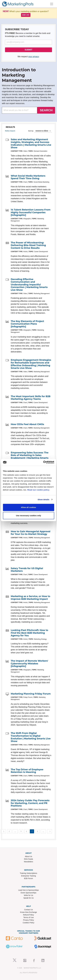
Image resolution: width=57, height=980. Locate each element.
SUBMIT (28, 50)
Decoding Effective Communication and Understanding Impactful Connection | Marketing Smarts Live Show (29, 285)
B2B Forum (28, 878)
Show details (44, 499)
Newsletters (28, 862)
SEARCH (46, 110)
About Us (29, 856)
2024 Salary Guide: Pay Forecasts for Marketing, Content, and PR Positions (30, 803)
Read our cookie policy (38, 490)
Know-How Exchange (29, 912)
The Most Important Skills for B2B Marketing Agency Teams (31, 398)
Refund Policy (28, 915)
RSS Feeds (29, 859)
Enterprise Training (29, 876)
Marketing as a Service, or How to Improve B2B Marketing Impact (31, 598)
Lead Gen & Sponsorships (28, 890)
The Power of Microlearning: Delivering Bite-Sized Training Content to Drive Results (28, 245)
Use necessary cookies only (28, 516)
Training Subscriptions (29, 873)
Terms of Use (28, 917)
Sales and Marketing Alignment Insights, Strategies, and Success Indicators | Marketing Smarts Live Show (31, 143)
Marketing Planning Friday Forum (31, 694)
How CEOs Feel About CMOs (27, 424)
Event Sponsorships (28, 893)
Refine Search (10, 131)
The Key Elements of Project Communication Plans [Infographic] (27, 324)
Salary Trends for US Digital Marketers (27, 570)
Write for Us (29, 895)
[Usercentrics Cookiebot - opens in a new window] (43, 462)
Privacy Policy (28, 920)
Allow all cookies (28, 507)
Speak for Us (28, 898)
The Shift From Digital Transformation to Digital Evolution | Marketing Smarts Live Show (31, 737)
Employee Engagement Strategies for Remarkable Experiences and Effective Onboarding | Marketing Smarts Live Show (31, 364)
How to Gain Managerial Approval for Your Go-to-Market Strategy (31, 533)
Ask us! (26, 15)
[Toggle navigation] (52, 4)
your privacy (34, 57)
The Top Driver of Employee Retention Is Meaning (27, 771)
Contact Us (28, 910)
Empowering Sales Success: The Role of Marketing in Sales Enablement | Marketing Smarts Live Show (30, 457)
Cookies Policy (29, 923)
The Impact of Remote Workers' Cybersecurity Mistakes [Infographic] (30, 664)
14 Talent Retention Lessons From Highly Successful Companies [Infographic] (31, 212)
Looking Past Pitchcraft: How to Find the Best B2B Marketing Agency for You (29, 633)
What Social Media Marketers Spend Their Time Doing (28, 177)
